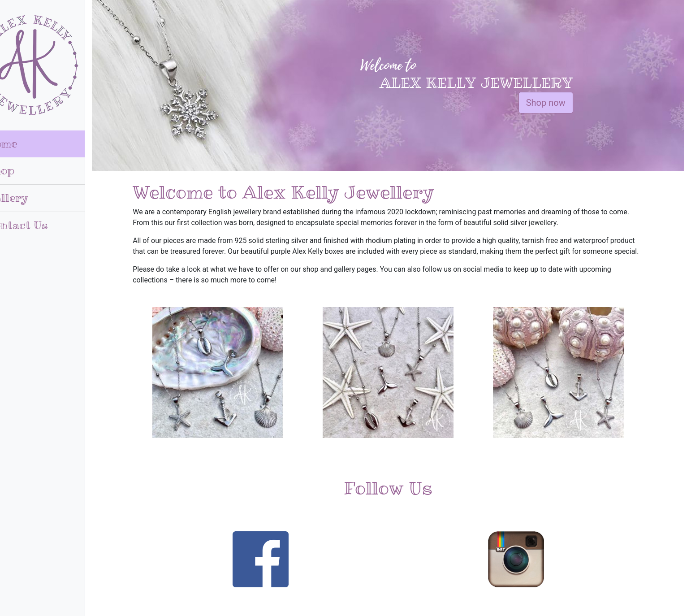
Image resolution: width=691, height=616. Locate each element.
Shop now (557, 103)
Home (24, 144)
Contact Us (40, 225)
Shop (23, 171)
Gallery (30, 198)
